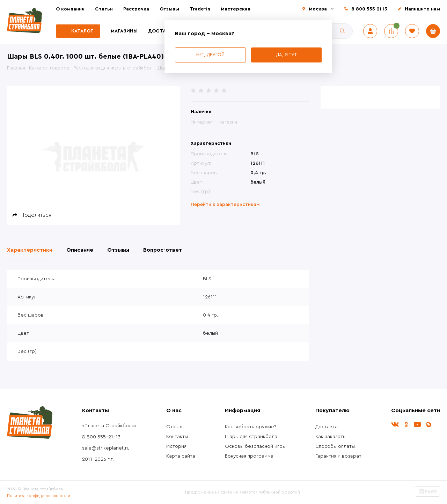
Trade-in (200, 9)
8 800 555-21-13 (101, 437)
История (176, 446)
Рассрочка (136, 9)
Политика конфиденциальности (39, 496)
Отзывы (169, 9)
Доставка (162, 31)
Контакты (177, 437)
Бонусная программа (249, 456)
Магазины (124, 31)
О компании (70, 9)
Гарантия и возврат (338, 456)
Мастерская (236, 9)
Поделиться (36, 215)
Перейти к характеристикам (225, 205)
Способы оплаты (335, 446)
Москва (318, 9)
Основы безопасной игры (255, 446)
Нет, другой (210, 55)
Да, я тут (286, 55)
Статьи (104, 9)
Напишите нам (422, 9)
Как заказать (330, 437)
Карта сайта (181, 456)
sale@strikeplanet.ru (106, 448)
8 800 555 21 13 (369, 9)
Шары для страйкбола (251, 437)
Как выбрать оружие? (251, 427)
